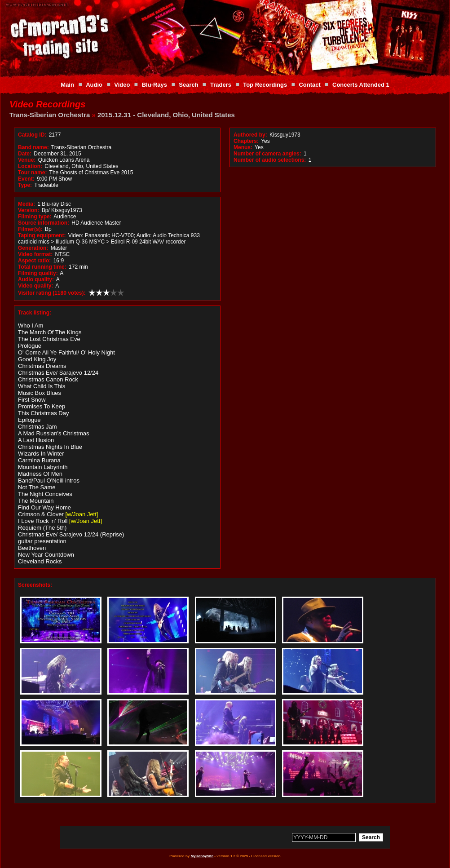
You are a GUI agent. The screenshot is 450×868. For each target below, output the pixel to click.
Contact (309, 85)
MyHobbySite (202, 856)
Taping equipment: (42, 235)
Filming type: (35, 217)
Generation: (33, 248)
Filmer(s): (30, 229)
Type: (25, 185)
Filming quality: (38, 273)
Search (188, 85)
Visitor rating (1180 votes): (52, 293)
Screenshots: (35, 585)
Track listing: (35, 313)
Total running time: (42, 267)
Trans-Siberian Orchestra (50, 115)
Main (67, 85)
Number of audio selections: (270, 160)
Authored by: (250, 135)
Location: (30, 166)
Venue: (27, 160)
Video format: (35, 254)
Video (122, 85)
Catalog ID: (32, 135)
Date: (25, 154)
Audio (94, 85)
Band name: (33, 147)
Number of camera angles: (267, 154)
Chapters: (246, 141)
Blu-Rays (154, 85)
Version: (29, 210)
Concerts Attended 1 (361, 85)
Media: (26, 204)
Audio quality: (36, 279)
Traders (221, 85)
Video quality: (35, 286)
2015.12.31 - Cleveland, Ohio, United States (166, 115)
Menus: (243, 147)
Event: (26, 179)
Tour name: (32, 173)
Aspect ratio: (34, 261)
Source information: (44, 223)
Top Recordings (265, 85)
